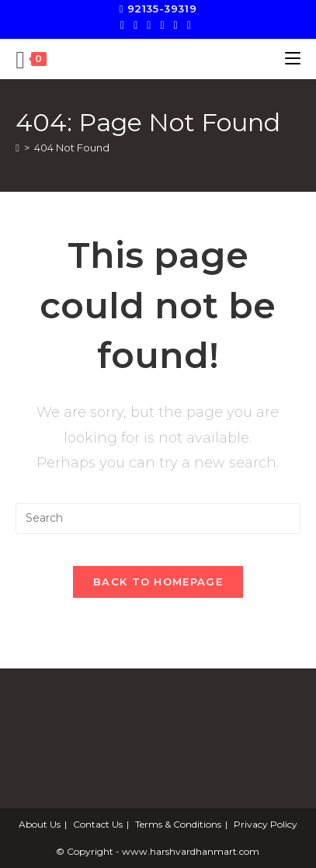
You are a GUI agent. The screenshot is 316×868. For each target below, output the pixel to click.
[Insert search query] (158, 519)
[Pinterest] (149, 25)
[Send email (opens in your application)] (189, 25)
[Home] (17, 148)
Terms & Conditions (178, 824)
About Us (40, 824)
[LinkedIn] (176, 25)
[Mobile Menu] (293, 59)
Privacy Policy (266, 824)
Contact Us (98, 824)
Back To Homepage (158, 582)
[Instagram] (162, 25)
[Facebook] (135, 25)
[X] (125, 25)
